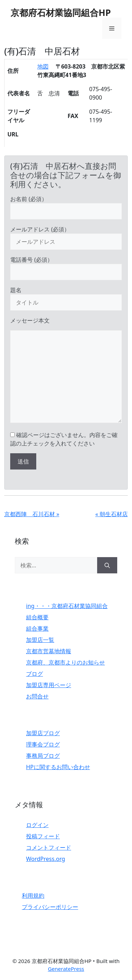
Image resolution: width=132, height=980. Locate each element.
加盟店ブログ (43, 733)
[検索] (107, 565)
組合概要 (37, 617)
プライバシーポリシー (50, 907)
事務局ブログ (43, 756)
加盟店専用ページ (49, 685)
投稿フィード (43, 836)
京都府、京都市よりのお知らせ (65, 662)
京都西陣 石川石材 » (32, 514)
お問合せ (37, 696)
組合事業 (37, 628)
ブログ (34, 674)
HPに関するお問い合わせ (58, 767)
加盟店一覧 (40, 640)
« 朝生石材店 (112, 514)
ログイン (37, 825)
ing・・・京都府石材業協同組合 (67, 606)
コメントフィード (49, 848)
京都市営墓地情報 (49, 651)
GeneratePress (66, 969)
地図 (43, 66)
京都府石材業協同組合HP (61, 12)
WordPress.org (46, 859)
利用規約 (33, 896)
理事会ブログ (43, 744)
